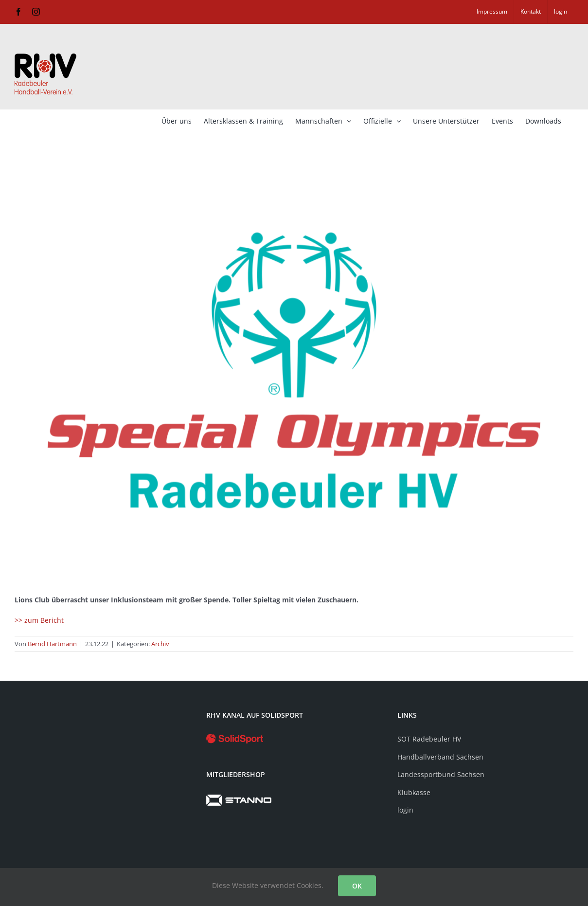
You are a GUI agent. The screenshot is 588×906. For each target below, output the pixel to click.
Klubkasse (414, 792)
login (405, 810)
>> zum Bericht (39, 620)
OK (357, 886)
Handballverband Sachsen (440, 757)
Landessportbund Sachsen (441, 774)
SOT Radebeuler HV (429, 739)
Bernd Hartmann (52, 644)
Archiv (160, 644)
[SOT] (294, 370)
